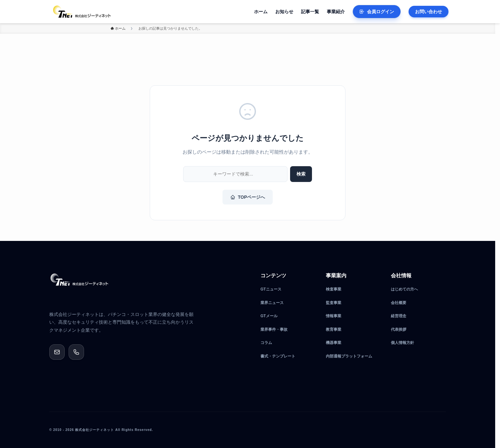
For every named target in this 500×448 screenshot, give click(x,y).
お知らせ (284, 12)
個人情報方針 (402, 343)
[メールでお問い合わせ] (57, 352)
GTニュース (271, 289)
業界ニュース (272, 303)
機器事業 (334, 343)
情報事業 (334, 316)
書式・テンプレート (278, 356)
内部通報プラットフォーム (349, 356)
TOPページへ (248, 197)
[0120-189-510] (76, 352)
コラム (266, 343)
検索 (301, 174)
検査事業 (334, 289)
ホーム (261, 12)
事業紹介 (336, 12)
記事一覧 (310, 12)
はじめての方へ (404, 289)
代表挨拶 (399, 329)
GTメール (269, 316)
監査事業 (334, 303)
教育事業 (334, 329)
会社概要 (399, 303)
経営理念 (399, 316)
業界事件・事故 (274, 329)
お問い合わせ (429, 12)
